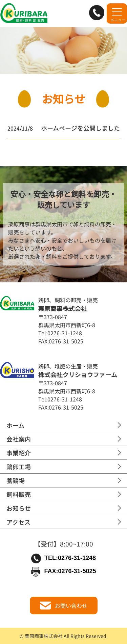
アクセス (18, 522)
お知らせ (19, 508)
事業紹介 (19, 453)
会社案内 (19, 439)
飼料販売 (19, 494)
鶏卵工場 (19, 467)
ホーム (15, 425)
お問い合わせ (64, 606)
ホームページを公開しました (80, 128)
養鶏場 (16, 480)
